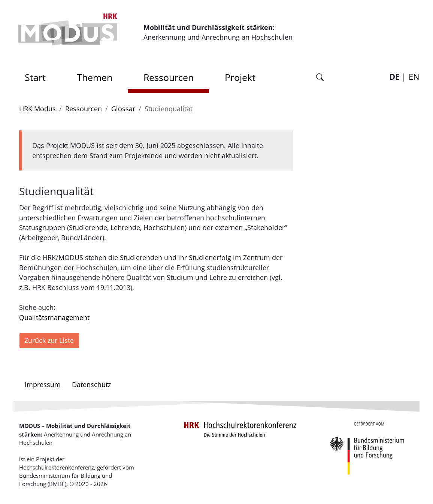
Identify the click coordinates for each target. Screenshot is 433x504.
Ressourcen (169, 77)
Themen (95, 77)
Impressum (43, 384)
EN (414, 77)
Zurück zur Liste (49, 340)
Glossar (123, 109)
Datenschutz (91, 384)
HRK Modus (37, 109)
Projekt (240, 77)
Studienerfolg (210, 257)
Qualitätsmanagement (54, 317)
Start (38, 75)
